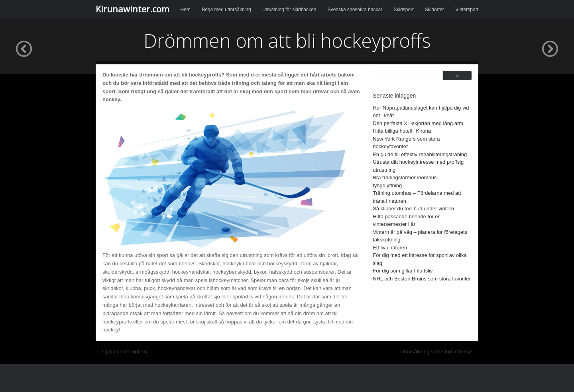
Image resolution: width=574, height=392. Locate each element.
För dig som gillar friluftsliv (403, 271)
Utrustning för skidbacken (289, 10)
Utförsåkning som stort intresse (439, 352)
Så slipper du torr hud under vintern (413, 209)
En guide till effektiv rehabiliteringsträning (420, 154)
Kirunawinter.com (133, 9)
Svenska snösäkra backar (355, 10)
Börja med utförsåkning (226, 10)
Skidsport (403, 10)
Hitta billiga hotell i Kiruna (402, 131)
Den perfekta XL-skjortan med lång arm (418, 123)
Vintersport (467, 10)
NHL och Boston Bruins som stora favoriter (422, 279)
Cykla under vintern (121, 352)
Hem (186, 10)
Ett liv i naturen (390, 248)
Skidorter (434, 10)
